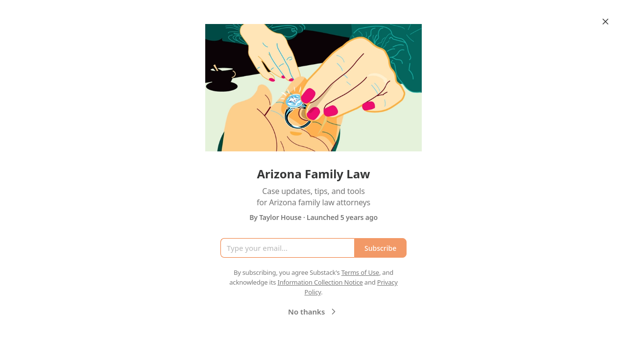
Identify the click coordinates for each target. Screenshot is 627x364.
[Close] (605, 22)
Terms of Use (360, 272)
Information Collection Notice (320, 282)
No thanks (313, 312)
